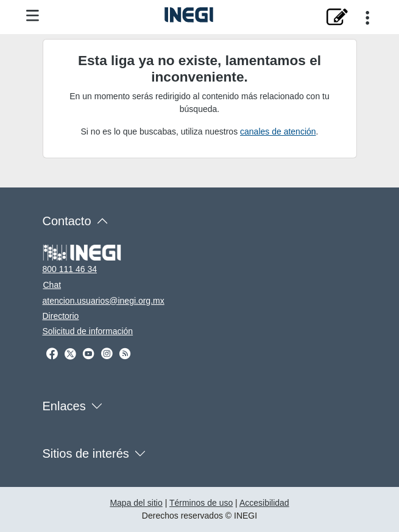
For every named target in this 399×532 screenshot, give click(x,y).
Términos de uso (201, 503)
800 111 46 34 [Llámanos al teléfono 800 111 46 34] (70, 269)
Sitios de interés (86, 453)
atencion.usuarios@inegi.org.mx (104, 301)
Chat (52, 285)
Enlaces (64, 406)
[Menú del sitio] (33, 16)
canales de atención (278, 131)
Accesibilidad (264, 503)
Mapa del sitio (136, 503)
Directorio (61, 316)
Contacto (67, 221)
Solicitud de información (88, 331)
